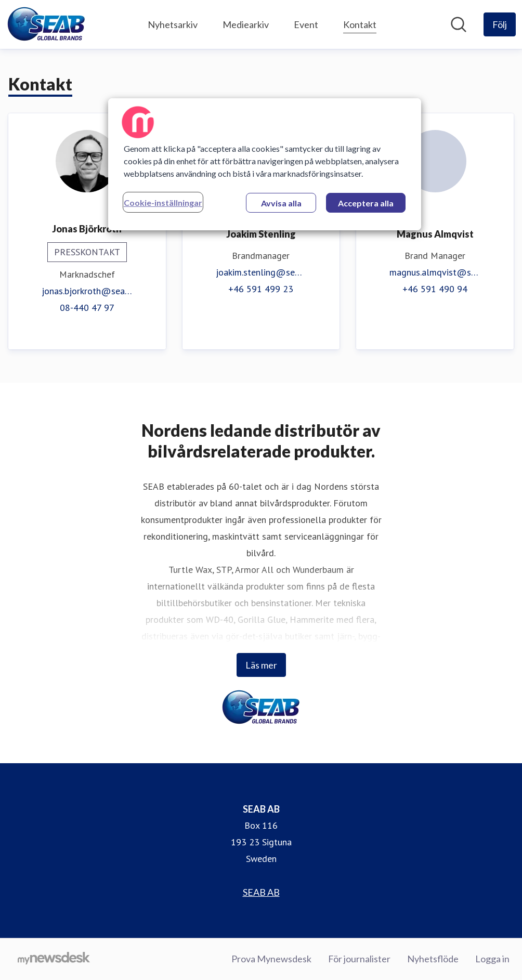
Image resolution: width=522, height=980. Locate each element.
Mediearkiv (246, 24)
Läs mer (261, 665)
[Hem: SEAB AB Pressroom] (46, 24)
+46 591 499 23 (261, 289)
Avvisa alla (281, 203)
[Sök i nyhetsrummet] (459, 24)
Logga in (492, 959)
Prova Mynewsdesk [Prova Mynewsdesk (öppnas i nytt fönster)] (271, 959)
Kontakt (360, 23)
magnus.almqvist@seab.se (435, 272)
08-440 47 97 (87, 308)
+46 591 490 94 (435, 289)
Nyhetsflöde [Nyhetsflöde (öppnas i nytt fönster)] (433, 959)
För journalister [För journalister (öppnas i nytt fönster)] (359, 959)
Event (306, 24)
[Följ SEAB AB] (500, 24)
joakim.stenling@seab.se (261, 272)
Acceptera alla (366, 203)
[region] (265, 164)
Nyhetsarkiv (173, 24)
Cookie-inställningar (163, 202)
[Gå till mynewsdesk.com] (54, 959)
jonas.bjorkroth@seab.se (87, 291)
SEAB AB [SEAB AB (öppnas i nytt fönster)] (261, 892)
